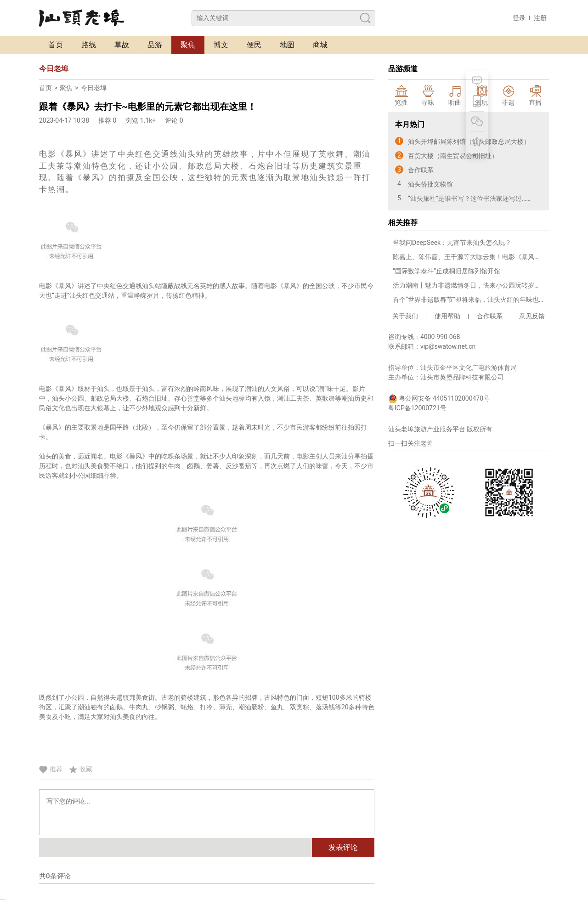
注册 (540, 18)
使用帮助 (447, 316)
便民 (254, 45)
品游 (155, 45)
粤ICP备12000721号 (417, 408)
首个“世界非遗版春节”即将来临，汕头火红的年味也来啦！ (469, 300)
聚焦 (188, 45)
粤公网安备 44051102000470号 (439, 399)
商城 (320, 45)
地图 (287, 45)
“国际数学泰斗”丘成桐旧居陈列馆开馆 (447, 271)
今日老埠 (94, 88)
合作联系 (490, 316)
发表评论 (343, 847)
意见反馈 (532, 316)
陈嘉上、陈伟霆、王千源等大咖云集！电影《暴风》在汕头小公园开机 (469, 257)
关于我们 (405, 316)
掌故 (122, 45)
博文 (221, 45)
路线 (89, 45)
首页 (56, 45)
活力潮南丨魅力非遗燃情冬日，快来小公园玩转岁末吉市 (469, 285)
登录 (519, 18)
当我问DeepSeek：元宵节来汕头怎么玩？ (452, 243)
